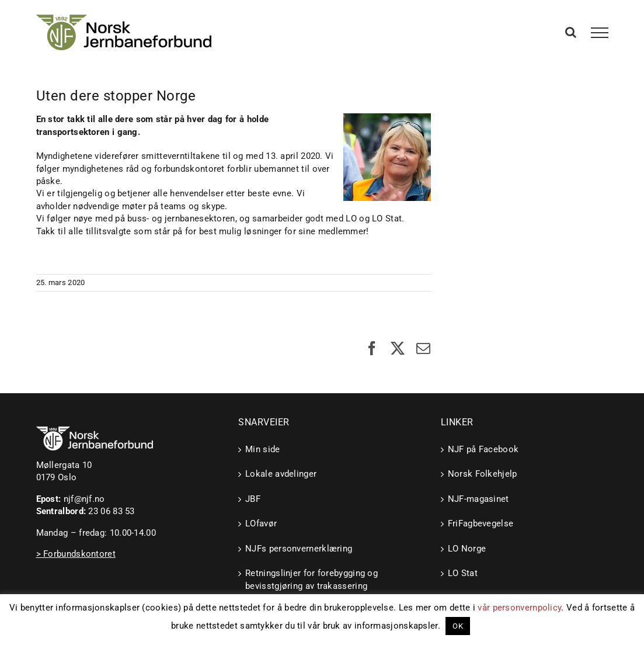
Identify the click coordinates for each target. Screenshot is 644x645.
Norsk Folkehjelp (483, 474)
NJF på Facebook (483, 449)
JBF (253, 499)
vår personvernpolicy (519, 608)
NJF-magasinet (478, 499)
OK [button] (458, 626)
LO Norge (467, 549)
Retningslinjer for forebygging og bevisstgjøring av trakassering (311, 579)
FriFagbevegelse (481, 523)
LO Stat (463, 573)
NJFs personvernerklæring (299, 549)
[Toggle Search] (571, 32)
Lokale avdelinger (281, 474)
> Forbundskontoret (76, 554)
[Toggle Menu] (599, 33)
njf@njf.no (84, 499)
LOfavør (261, 523)
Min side (262, 449)
